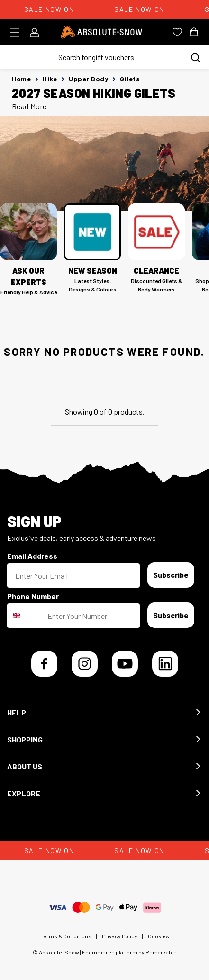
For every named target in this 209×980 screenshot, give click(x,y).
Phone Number (33, 596)
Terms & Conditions (66, 936)
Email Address (32, 556)
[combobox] (25, 616)
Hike (50, 79)
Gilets (130, 79)
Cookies (159, 936)
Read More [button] (29, 106)
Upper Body (88, 79)
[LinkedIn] (165, 664)
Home (21, 79)
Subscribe (171, 575)
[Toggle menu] (18, 33)
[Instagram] (85, 664)
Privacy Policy (120, 936)
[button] (104, 713)
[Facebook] (44, 664)
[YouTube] (125, 664)
